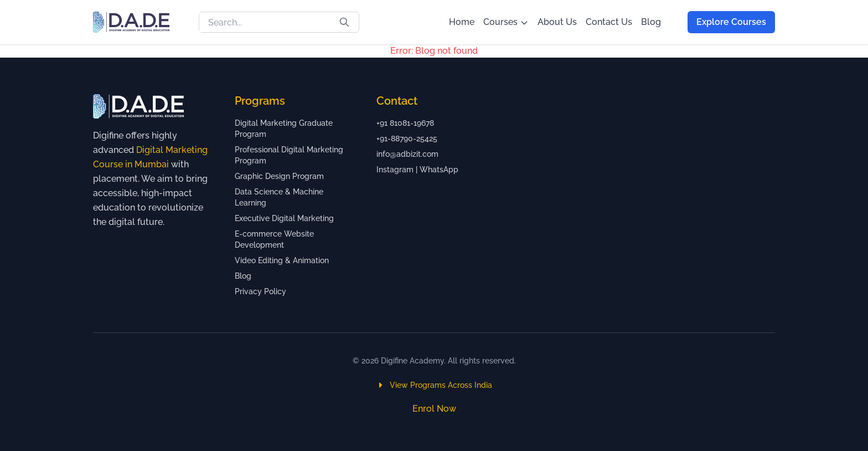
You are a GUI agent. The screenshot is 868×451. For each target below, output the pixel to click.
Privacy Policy (260, 291)
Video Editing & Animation (282, 260)
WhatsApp (439, 170)
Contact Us (609, 22)
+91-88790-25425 (407, 139)
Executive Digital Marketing (284, 218)
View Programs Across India (434, 385)
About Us (557, 22)
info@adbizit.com (407, 154)
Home (462, 22)
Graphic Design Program (279, 176)
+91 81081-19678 (405, 123)
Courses (506, 22)
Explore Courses (731, 22)
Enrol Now (434, 409)
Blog (651, 22)
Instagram (395, 170)
